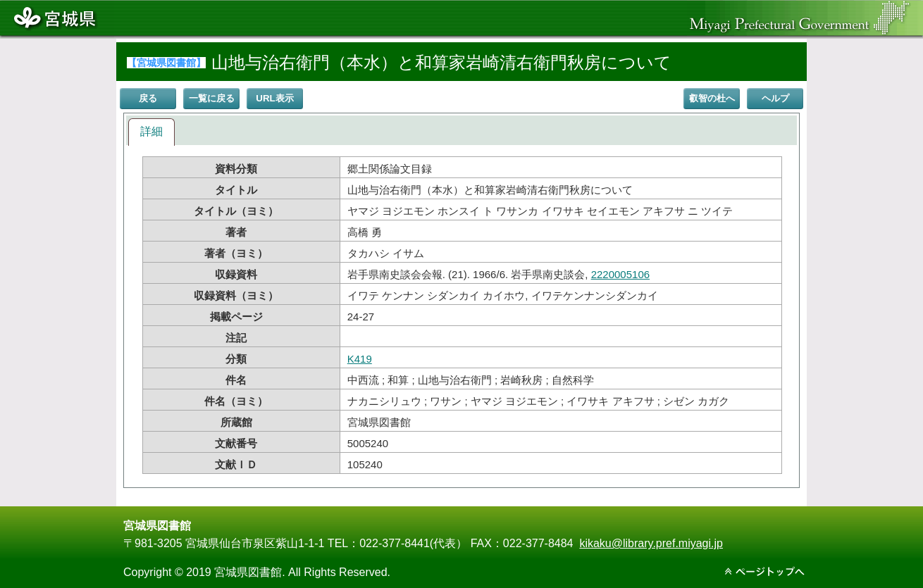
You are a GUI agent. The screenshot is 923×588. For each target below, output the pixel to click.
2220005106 (620, 274)
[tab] (151, 132)
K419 (360, 359)
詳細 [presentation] (151, 131)
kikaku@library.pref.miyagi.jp (651, 543)
